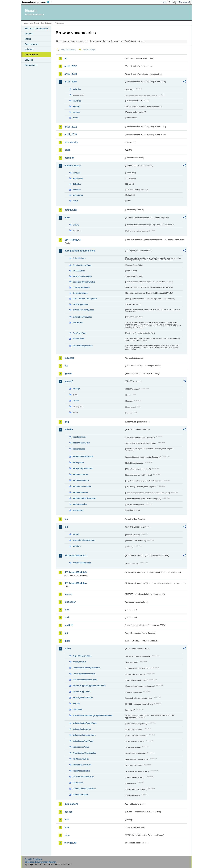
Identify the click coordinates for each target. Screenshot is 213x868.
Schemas (29, 49)
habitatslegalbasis (81, 480)
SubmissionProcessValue (84, 789)
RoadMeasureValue (81, 771)
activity (76, 225)
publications (71, 804)
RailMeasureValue (81, 759)
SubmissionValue (80, 795)
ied (66, 527)
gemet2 (69, 381)
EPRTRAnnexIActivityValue (85, 299)
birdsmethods (79, 449)
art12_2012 (71, 66)
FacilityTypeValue (80, 304)
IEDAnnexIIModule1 (76, 556)
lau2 (67, 617)
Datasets (29, 34)
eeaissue (77, 190)
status (75, 201)
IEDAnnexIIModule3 (76, 572)
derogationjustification (83, 468)
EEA (37, 2)
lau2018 (69, 625)
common (69, 158)
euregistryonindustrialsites (80, 251)
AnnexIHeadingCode (82, 563)
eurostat (69, 358)
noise (68, 648)
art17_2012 (71, 127)
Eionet (36, 23)
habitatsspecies (80, 504)
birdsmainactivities (81, 443)
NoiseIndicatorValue (82, 729)
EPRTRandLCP (73, 240)
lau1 (67, 610)
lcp (66, 633)
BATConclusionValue (82, 276)
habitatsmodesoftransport (84, 498)
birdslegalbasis (80, 437)
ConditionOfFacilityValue (84, 282)
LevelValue (78, 710)
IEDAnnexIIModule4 (76, 583)
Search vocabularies (68, 50)
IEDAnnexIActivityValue (83, 310)
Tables (28, 39)
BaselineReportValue (82, 265)
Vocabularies (31, 55)
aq (66, 58)
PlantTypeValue (80, 333)
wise (67, 835)
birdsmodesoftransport (83, 457)
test (67, 820)
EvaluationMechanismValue (85, 680)
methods (77, 106)
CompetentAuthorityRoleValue (86, 668)
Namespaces (31, 65)
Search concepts (89, 50)
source (76, 401)
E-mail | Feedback (33, 859)
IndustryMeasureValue (83, 698)
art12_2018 (71, 74)
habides (69, 429)
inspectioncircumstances (84, 540)
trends (76, 118)
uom (67, 827)
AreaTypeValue (79, 662)
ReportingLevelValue (82, 765)
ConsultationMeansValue (84, 674)
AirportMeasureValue (82, 656)
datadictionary (73, 166)
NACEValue (78, 323)
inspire (68, 594)
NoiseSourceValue (81, 747)
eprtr (67, 218)
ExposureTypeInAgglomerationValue (89, 686)
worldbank (70, 843)
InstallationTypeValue (82, 317)
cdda (67, 150)
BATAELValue (79, 271)
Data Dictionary (47, 23)
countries (77, 101)
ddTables (77, 184)
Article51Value (79, 258)
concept (76, 389)
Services (29, 60)
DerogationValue (80, 293)
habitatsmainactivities (83, 486)
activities (77, 89)
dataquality (71, 210)
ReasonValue (79, 339)
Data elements (32, 44)
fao (66, 366)
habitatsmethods (80, 492)
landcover (70, 602)
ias (66, 519)
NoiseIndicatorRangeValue (85, 723)
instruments (78, 510)
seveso (68, 812)
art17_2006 (71, 82)
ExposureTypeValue (82, 692)
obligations (78, 195)
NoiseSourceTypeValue (83, 741)
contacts (77, 173)
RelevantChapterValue (83, 346)
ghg (67, 422)
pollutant (77, 546)
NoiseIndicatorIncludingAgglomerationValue (93, 715)
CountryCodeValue (81, 287)
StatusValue (78, 783)
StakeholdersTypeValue (83, 777)
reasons (76, 112)
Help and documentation (36, 29)
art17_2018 (71, 134)
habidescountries (80, 474)
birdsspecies (78, 462)
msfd (67, 641)
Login (165, 2)
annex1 (76, 534)
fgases (68, 373)
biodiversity (71, 142)
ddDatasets (78, 178)
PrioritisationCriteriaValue (84, 753)
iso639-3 (76, 703)
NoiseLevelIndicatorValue (84, 735)
